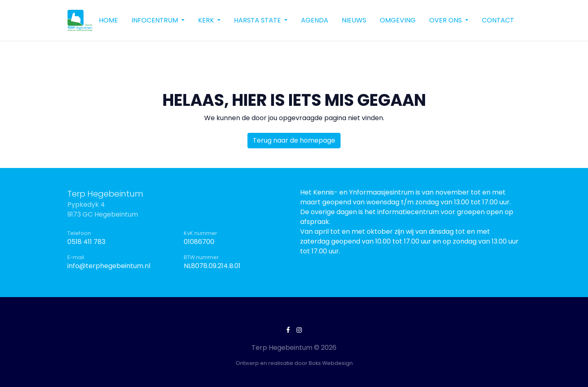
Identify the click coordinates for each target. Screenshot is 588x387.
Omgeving (398, 20)
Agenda (315, 20)
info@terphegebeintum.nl (109, 266)
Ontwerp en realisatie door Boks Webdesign (294, 363)
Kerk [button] (207, 20)
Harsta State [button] (258, 20)
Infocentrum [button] (156, 20)
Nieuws (354, 20)
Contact (498, 20)
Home (108, 20)
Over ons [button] (446, 20)
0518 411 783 (86, 242)
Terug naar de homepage (294, 140)
